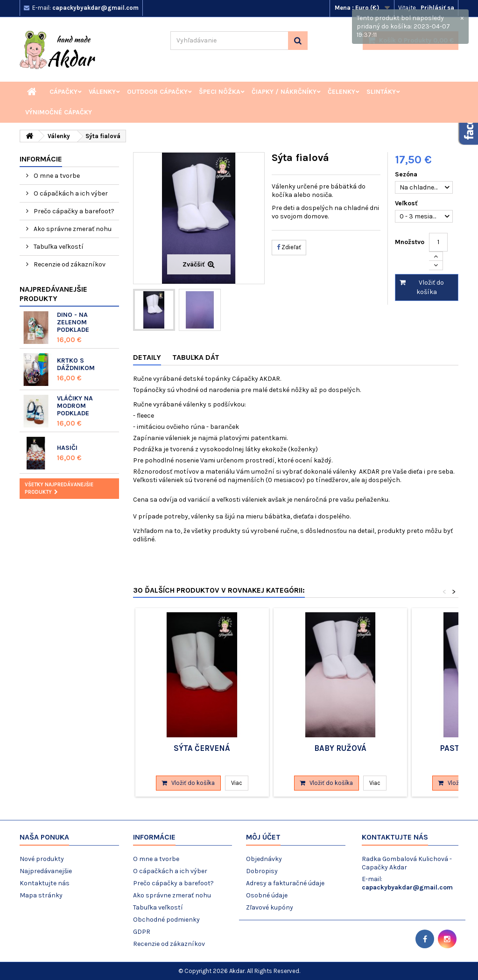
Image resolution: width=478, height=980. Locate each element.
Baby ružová (340, 748)
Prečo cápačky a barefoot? (73, 211)
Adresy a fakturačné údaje (285, 883)
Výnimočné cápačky (59, 112)
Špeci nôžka (220, 92)
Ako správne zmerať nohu (72, 229)
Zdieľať (289, 247)
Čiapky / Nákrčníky (284, 92)
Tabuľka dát (196, 357)
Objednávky (264, 859)
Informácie (41, 159)
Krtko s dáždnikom (76, 364)
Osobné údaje (267, 895)
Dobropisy (262, 871)
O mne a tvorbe (56, 176)
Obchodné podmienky (166, 920)
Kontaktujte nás (45, 883)
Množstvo (410, 242)
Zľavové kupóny (270, 907)
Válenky (102, 92)
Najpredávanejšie (46, 871)
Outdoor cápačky (157, 92)
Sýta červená (202, 748)
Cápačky (63, 92)
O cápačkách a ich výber (70, 193)
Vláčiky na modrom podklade (75, 406)
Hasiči (67, 448)
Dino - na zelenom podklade (73, 322)
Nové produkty (42, 859)
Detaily (147, 357)
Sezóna (407, 174)
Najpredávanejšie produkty (53, 294)
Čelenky (341, 92)
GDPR (142, 932)
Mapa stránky (41, 895)
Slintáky (381, 92)
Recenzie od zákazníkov (69, 264)
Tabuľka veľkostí (58, 247)
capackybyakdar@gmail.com (407, 887)
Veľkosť (407, 203)
